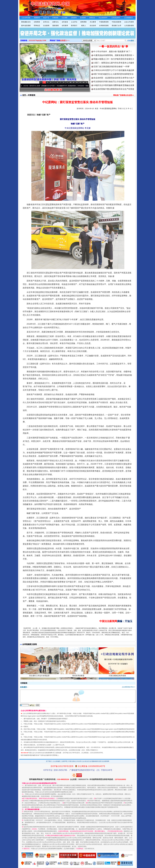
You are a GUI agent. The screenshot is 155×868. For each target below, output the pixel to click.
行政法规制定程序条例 (118, 678)
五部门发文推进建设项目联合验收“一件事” (112, 67)
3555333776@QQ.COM (37, 41)
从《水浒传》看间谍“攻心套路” (32, 86)
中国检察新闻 (104, 22)
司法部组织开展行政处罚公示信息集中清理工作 (114, 82)
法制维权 (37, 22)
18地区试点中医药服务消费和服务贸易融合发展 (114, 85)
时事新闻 (32, 95)
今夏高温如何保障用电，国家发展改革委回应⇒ (114, 55)
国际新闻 (56, 26)
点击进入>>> (65, 41)
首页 (24, 95)
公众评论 (74, 22)
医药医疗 (74, 26)
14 (83, 82)
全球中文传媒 (39, 7)
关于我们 (49, 761)
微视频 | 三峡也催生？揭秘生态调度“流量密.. (87, 86)
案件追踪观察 (26, 26)
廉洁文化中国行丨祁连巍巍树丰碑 (58, 86)
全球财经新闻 (104, 26)
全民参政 (65, 22)
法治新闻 (46, 26)
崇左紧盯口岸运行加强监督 (40, 678)
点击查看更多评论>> (128, 687)
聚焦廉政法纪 (26, 22)
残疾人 (84, 26)
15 (87, 82)
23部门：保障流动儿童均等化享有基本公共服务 (114, 63)
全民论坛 (46, 22)
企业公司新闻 (129, 22)
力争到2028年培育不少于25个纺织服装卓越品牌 (114, 70)
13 (80, 82)
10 (70, 82)
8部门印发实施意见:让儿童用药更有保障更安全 (114, 74)
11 (74, 82)
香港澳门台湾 (116, 26)
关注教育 (93, 22)
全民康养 (65, 26)
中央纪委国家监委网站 (108, 108)
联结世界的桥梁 (79, 678)
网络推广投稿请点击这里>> (124, 95)
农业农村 (93, 26)
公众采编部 (57, 761)
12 (77, 82)
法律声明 (64, 761)
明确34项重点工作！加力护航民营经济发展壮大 (114, 59)
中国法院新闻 (116, 22)
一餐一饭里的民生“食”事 (113, 46)
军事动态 (37, 26)
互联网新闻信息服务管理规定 (58, 719)
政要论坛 (56, 22)
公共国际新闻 (129, 26)
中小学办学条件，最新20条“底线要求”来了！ (113, 52)
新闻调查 (84, 22)
